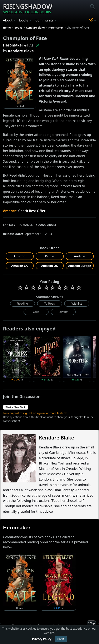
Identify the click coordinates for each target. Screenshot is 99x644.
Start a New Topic (16, 407)
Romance (26, 225)
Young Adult (46, 225)
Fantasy (9, 225)
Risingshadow (28, 8)
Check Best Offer (32, 211)
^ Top (91, 623)
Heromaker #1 (16, 45)
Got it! (61, 639)
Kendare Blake (21, 51)
